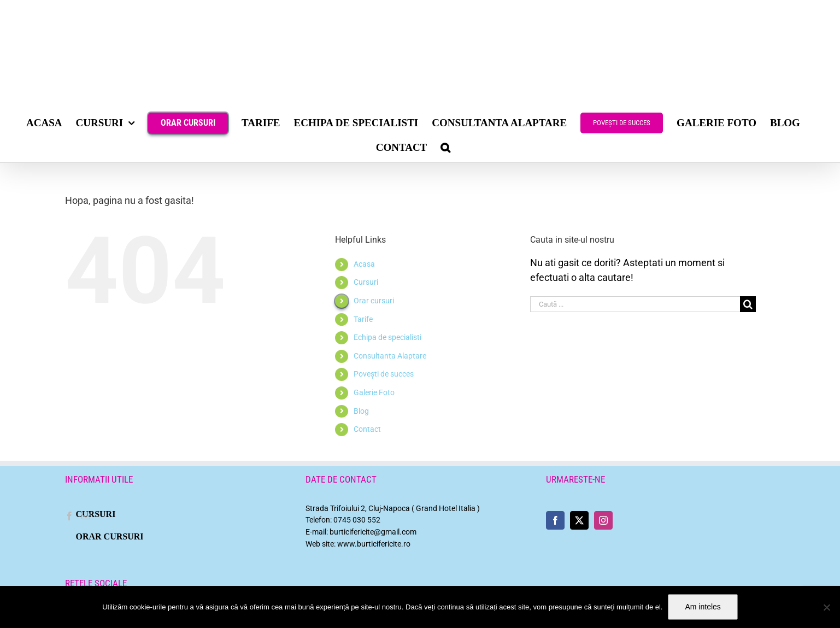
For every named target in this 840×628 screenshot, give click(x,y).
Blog (361, 411)
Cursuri (366, 282)
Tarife (363, 319)
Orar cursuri (374, 301)
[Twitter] (579, 520)
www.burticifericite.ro (374, 544)
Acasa (364, 264)
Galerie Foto (374, 392)
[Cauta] (748, 304)
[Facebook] (69, 516)
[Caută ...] (635, 304)
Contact (367, 429)
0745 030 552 (357, 520)
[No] (826, 607)
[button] (445, 147)
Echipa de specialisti (387, 337)
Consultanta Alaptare (390, 356)
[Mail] (86, 516)
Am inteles (703, 607)
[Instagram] (603, 520)
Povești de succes (384, 374)
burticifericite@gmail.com (373, 532)
